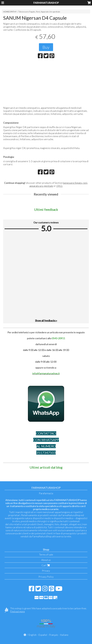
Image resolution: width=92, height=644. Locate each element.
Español (43, 635)
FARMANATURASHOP (46, 3)
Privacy (46, 571)
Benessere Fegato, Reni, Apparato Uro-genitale (40, 12)
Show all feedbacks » (46, 320)
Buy (46, 47)
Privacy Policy (46, 577)
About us (46, 560)
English (32, 635)
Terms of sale (46, 555)
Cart (46, 565)
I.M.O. (59, 186)
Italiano (64, 635)
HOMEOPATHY (10, 12)
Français (54, 635)
